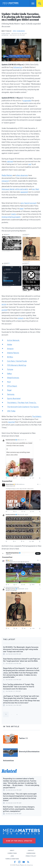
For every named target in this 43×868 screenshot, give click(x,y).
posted (4, 310)
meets (14, 214)
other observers (22, 175)
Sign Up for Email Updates (19, 841)
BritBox (10, 357)
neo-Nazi (36, 189)
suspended (27, 100)
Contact (31, 850)
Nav (31, 3)
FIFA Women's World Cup (17, 365)
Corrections (12, 853)
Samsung (11, 394)
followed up (18, 67)
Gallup (9, 373)
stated (20, 318)
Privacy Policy (31, 856)
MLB (9, 382)
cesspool (5, 181)
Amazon (10, 349)
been (22, 208)
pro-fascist (25, 203)
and (30, 164)
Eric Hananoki (19, 31)
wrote (4, 304)
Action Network (13, 340)
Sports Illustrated (14, 398)
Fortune (10, 369)
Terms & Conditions (12, 859)
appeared (24, 192)
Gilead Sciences (13, 378)
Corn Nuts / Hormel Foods (17, 361)
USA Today (11, 411)
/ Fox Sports (23, 407)
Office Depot (12, 386)
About (12, 850)
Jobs (12, 856)
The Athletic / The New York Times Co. (22, 403)
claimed (10, 161)
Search (40, 3)
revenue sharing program (11, 217)
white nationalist (22, 189)
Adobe (10, 344)
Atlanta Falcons (13, 353)
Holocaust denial (8, 189)
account (33, 203)
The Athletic (37, 416)
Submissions (31, 853)
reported (11, 422)
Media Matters (7, 175)
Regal (9, 390)
